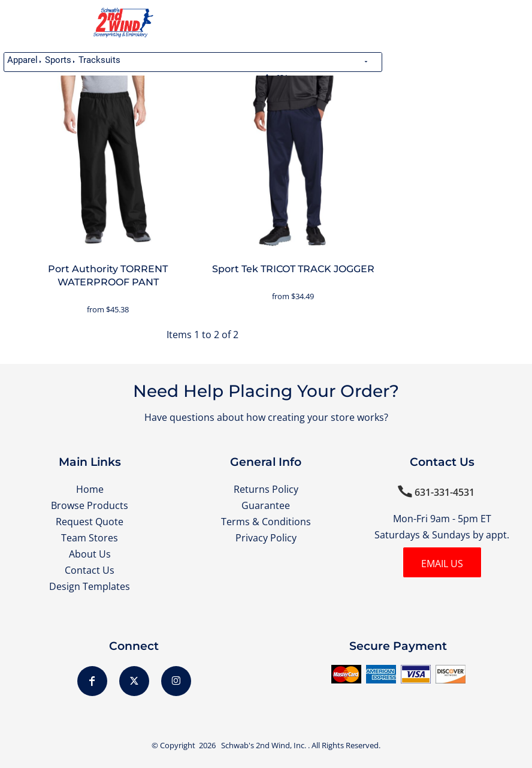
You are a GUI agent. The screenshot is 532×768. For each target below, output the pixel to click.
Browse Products (90, 505)
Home (90, 489)
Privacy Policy (266, 538)
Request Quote (90, 522)
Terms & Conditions (266, 522)
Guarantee (266, 505)
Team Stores (90, 538)
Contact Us (90, 570)
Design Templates (90, 586)
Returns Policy (266, 489)
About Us (90, 554)
